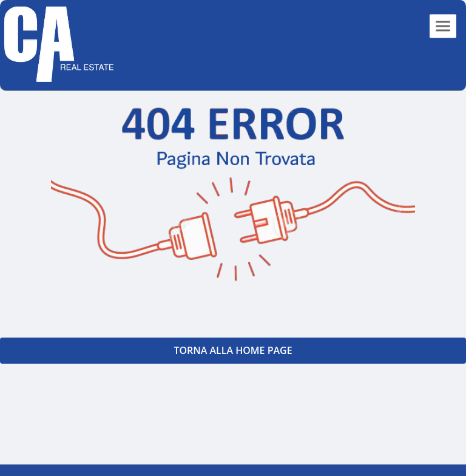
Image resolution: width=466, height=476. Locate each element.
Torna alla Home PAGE (233, 350)
